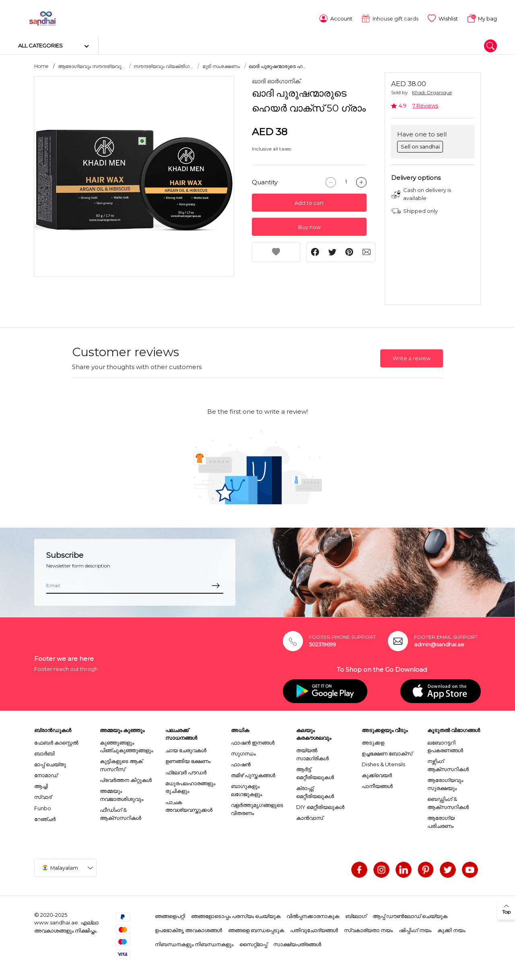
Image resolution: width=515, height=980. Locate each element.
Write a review (412, 357)
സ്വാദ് (43, 796)
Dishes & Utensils (383, 763)
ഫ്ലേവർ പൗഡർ (186, 771)
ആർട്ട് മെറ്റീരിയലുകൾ (315, 772)
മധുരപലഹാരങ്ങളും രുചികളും (190, 786)
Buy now (309, 226)
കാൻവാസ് (310, 817)
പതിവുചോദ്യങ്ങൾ (314, 929)
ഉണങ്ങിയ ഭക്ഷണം (188, 760)
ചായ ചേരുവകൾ (186, 749)
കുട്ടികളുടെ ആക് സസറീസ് (121, 764)
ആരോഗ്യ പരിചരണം (441, 821)
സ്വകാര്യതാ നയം (368, 929)
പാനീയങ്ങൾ (377, 785)
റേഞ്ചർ (45, 817)
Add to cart (309, 201)
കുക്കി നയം (451, 929)
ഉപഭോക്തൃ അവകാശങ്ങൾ (188, 929)
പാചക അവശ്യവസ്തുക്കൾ (189, 805)
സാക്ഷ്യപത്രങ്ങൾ (297, 943)
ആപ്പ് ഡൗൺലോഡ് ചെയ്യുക (410, 915)
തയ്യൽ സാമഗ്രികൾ (312, 753)
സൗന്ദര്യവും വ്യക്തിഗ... (163, 65)
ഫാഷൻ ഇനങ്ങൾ (253, 741)
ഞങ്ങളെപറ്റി (170, 915)
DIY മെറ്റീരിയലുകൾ (320, 805)
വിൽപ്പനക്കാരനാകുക (313, 915)
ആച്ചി (41, 785)
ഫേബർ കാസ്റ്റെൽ (56, 741)
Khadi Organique (432, 91)
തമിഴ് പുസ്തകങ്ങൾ (253, 774)
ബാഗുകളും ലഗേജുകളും (246, 789)
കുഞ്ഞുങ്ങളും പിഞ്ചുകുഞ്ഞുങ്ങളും (126, 745)
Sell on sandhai (420, 145)
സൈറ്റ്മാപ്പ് (253, 943)
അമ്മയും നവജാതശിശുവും (122, 794)
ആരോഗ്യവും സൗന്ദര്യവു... (91, 65)
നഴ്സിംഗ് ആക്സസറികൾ (448, 764)
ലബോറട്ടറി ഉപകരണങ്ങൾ (445, 745)
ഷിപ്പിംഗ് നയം (415, 929)
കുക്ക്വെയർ (377, 774)
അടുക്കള (373, 741)
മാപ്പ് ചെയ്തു (50, 763)
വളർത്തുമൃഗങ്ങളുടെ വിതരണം (257, 808)
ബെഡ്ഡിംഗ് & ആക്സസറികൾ (448, 802)
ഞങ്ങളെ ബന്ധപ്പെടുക (256, 929)
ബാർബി (44, 752)
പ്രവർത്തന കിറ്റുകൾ (126, 779)
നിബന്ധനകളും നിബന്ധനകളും (194, 943)
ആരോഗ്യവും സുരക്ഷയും (445, 783)
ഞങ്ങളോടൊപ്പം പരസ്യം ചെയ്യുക (236, 915)
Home (41, 65)
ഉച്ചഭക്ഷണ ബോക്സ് (387, 752)
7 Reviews (425, 104)
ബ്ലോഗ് (356, 915)
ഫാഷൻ (241, 763)
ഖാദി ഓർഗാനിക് (276, 80)
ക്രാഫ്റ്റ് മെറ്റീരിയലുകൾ (315, 791)
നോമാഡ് (46, 774)
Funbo (43, 807)
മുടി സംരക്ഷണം (221, 65)
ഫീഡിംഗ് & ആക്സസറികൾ (121, 813)
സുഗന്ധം (243, 752)
